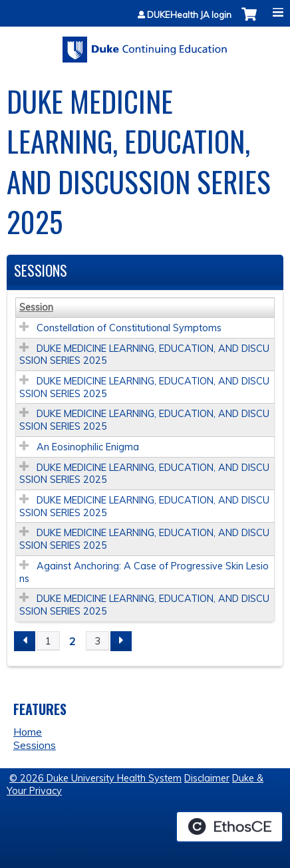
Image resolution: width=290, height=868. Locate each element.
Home (28, 732)
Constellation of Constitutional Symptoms (129, 328)
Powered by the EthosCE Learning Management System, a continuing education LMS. (229, 827)
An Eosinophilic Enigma (88, 447)
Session (36, 307)
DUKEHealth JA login (189, 15)
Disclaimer (207, 778)
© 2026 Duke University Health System (95, 778)
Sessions (35, 745)
